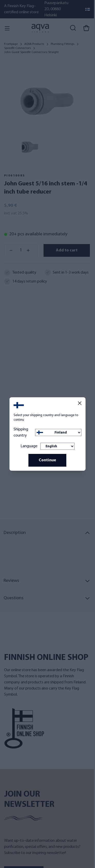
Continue (47, 460)
